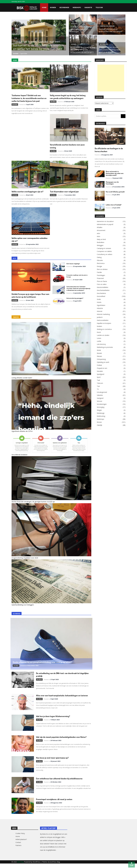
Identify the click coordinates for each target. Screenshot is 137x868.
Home (44, 7)
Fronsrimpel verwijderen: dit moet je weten (57, 804)
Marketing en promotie (105, 347)
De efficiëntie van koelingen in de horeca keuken (109, 150)
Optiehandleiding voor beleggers (23, 607)
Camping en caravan (107, 26)
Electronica (101, 263)
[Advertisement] (111, 78)
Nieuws (99, 356)
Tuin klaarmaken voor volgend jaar (66, 194)
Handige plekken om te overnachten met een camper (111, 30)
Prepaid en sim (102, 368)
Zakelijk (99, 425)
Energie (99, 266)
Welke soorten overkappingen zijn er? (68, 147)
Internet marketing (103, 314)
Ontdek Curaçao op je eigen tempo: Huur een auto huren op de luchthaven (31, 297)
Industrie (100, 308)
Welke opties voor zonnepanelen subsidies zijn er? (27, 241)
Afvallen (100, 227)
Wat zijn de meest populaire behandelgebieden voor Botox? (61, 741)
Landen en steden (103, 335)
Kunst (99, 332)
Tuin (16, 38)
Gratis (99, 299)
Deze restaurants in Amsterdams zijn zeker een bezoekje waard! (114, 173)
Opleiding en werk (103, 362)
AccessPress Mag (54, 866)
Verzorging (101, 407)
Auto (99, 236)
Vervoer (100, 401)
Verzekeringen (102, 404)
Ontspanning (101, 359)
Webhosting (101, 416)
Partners (18, 850)
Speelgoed (101, 374)
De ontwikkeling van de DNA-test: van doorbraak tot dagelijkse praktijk (61, 676)
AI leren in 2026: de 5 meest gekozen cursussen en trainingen (81, 29)
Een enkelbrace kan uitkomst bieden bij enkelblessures (62, 783)
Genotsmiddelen (103, 287)
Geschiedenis (101, 293)
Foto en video (102, 284)
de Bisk (16, 54)
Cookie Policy (20, 838)
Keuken (99, 326)
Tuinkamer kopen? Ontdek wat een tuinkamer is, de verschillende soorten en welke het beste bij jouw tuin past (38, 45)
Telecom (99, 7)
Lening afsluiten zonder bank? (22, 380)
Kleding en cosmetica (104, 329)
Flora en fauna (102, 281)
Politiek (99, 365)
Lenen (99, 338)
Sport (99, 377)
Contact (18, 847)
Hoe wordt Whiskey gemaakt (114, 191)
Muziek (99, 353)
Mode (99, 350)
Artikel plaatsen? (21, 844)
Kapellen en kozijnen (104, 323)
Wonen (53, 7)
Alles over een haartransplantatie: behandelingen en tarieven (61, 698)
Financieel (100, 278)
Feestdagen (101, 275)
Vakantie (88, 7)
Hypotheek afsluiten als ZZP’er (22, 433)
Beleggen (100, 245)
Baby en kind (101, 239)
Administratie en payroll (105, 224)
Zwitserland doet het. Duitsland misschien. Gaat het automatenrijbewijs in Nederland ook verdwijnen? (78, 290)
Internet (100, 311)
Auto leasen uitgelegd (73, 266)
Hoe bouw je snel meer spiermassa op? (54, 762)
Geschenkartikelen (103, 290)
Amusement (101, 230)
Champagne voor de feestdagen (115, 182)
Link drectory (101, 344)
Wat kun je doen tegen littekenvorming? (55, 719)
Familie (99, 272)
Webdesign (101, 413)
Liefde (99, 341)
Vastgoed (100, 398)
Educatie (74, 24)
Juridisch (100, 317)
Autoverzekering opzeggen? (75, 300)
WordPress (37, 866)
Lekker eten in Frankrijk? (113, 205)
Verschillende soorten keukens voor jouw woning (28, 149)
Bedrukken (101, 242)
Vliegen (99, 410)
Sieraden (100, 371)
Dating (99, 257)
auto (98, 233)
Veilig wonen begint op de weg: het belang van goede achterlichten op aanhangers (83, 50)
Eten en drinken (102, 269)
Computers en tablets (104, 251)
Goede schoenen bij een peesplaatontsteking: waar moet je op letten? (110, 50)
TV (98, 389)
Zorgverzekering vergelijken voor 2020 (25, 560)
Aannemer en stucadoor (105, 221)
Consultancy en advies (105, 254)
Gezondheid (64, 7)
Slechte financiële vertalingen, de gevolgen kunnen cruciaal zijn (33, 503)
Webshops (77, 7)
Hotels (99, 302)
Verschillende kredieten (19, 456)
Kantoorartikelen (103, 320)
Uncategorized (102, 392)
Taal (98, 380)
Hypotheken (101, 305)
